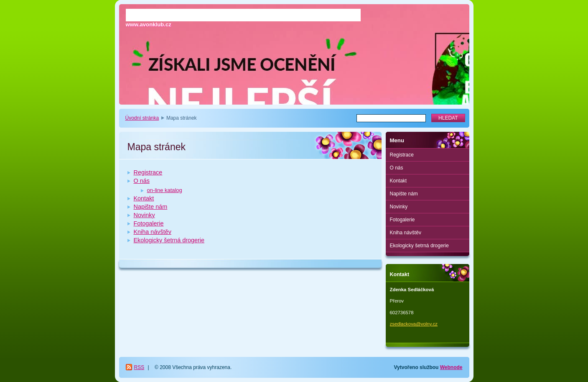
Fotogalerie (149, 223)
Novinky (144, 215)
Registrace (148, 172)
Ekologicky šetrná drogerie (169, 240)
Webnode (451, 367)
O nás (142, 181)
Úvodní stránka (142, 118)
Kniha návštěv (153, 232)
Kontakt (144, 198)
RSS (139, 367)
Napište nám (151, 207)
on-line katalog (165, 190)
